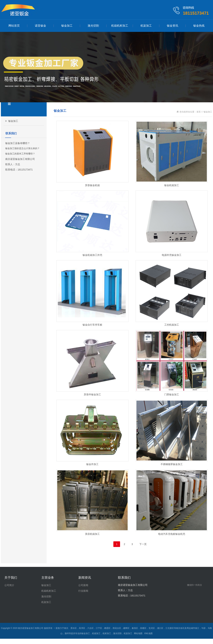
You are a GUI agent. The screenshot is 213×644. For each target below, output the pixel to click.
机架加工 (146, 26)
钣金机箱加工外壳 (92, 255)
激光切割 (93, 26)
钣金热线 (199, 26)
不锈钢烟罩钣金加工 (172, 464)
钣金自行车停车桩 (92, 325)
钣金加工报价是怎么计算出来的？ (22, 148)
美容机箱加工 (92, 534)
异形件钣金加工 (92, 394)
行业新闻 (83, 591)
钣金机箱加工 (172, 185)
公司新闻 (83, 585)
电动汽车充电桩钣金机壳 (172, 534)
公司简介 (9, 585)
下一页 (143, 544)
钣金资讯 (173, 26)
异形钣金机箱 (92, 185)
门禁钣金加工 (172, 394)
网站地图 (138, 633)
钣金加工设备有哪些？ (18, 143)
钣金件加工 (92, 464)
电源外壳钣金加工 (172, 255)
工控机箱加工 (172, 325)
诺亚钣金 (40, 26)
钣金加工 (67, 26)
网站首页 (14, 26)
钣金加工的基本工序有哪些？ (20, 154)
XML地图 (148, 633)
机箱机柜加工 (120, 26)
